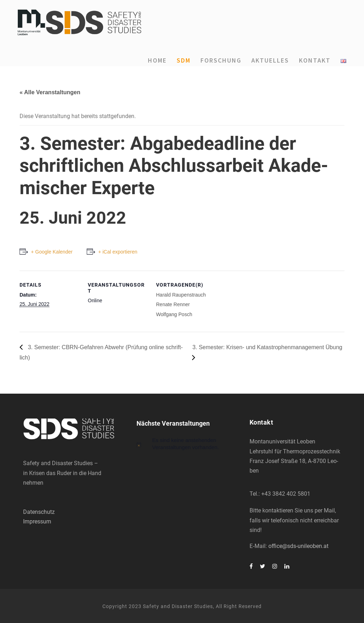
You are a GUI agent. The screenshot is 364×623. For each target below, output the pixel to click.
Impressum (37, 521)
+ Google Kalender (52, 252)
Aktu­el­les (270, 60)
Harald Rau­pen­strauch (181, 295)
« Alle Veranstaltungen (50, 92)
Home (157, 60)
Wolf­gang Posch (174, 314)
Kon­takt (315, 60)
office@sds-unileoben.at (298, 546)
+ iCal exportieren (118, 252)
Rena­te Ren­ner (173, 304)
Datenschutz (39, 512)
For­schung (221, 60)
